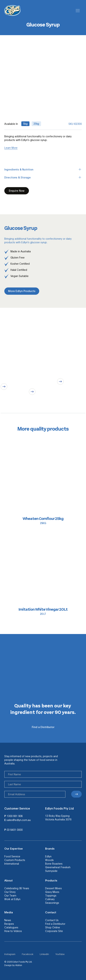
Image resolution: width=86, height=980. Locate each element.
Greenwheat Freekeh (58, 867)
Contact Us (52, 920)
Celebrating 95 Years (17, 888)
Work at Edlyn (12, 899)
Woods (49, 860)
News (8, 920)
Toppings (51, 895)
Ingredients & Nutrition (43, 169)
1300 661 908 (15, 816)
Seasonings (52, 903)
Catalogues (11, 927)
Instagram (10, 954)
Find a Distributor (55, 924)
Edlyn (48, 856)
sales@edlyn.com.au (19, 820)
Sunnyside (51, 871)
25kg (36, 124)
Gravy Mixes (52, 892)
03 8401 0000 (15, 830)
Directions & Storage (43, 177)
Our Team (10, 895)
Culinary (50, 899)
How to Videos (13, 931)
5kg (25, 124)
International (12, 864)
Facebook (28, 954)
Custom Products (15, 860)
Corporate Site (54, 931)
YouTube (60, 954)
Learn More (11, 148)
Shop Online (53, 927)
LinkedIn (44, 954)
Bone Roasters (54, 864)
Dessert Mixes (53, 888)
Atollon (19, 965)
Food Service (12, 856)
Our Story (10, 892)
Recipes (9, 924)
